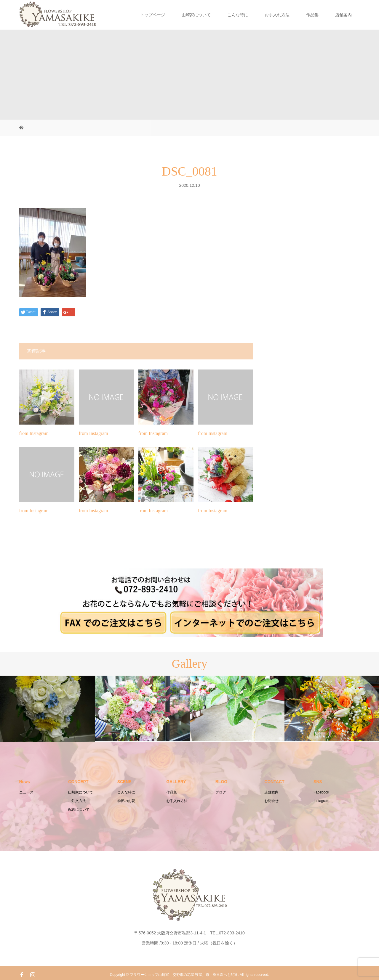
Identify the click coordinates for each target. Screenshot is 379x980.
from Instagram (34, 433)
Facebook (321, 792)
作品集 (312, 15)
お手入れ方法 (277, 15)
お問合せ (271, 801)
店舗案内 (343, 15)
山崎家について (196, 15)
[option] (47, 709)
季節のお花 (126, 801)
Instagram (321, 801)
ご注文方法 (77, 801)
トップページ (153, 15)
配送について (79, 809)
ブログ (221, 792)
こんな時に (238, 15)
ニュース (26, 792)
